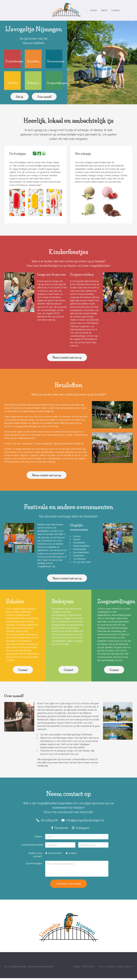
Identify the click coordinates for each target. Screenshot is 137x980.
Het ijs (105, 10)
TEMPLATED (87, 969)
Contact (117, 10)
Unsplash (110, 969)
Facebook (60, 830)
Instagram (81, 830)
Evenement (54, 855)
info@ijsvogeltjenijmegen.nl (83, 822)
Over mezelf (44, 99)
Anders (71, 855)
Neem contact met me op (67, 359)
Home (94, 10)
